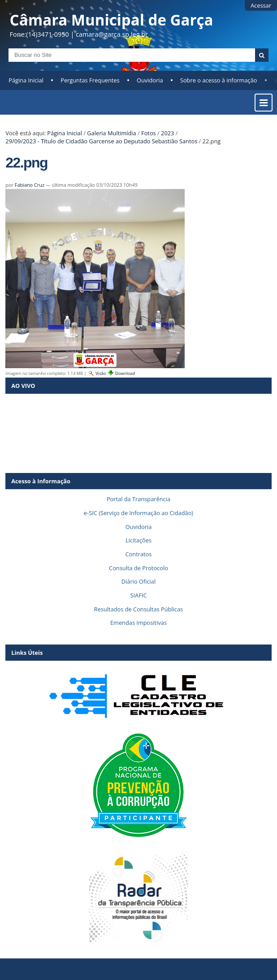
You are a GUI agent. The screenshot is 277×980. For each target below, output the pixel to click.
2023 (167, 133)
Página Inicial (26, 80)
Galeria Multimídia (111, 133)
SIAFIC (139, 595)
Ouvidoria (150, 80)
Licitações (138, 540)
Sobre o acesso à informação (219, 80)
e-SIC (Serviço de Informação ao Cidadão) (138, 513)
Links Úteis (27, 653)
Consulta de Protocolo (138, 568)
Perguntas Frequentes (90, 80)
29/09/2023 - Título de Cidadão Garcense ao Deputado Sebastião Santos (101, 141)
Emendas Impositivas (138, 623)
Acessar (261, 5)
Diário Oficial (138, 581)
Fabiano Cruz (30, 185)
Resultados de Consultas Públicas (138, 609)
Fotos (149, 133)
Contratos (139, 554)
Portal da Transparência (138, 499)
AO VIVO (23, 386)
